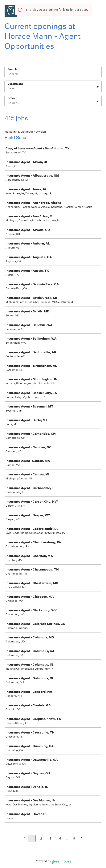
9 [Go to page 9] (74, 838)
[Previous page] (24, 839)
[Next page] (82, 839)
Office (11, 98)
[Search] (53, 74)
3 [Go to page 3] (51, 838)
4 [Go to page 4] (60, 838)
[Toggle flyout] (98, 87)
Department (15, 84)
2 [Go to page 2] (41, 838)
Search (12, 69)
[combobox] (8, 88)
